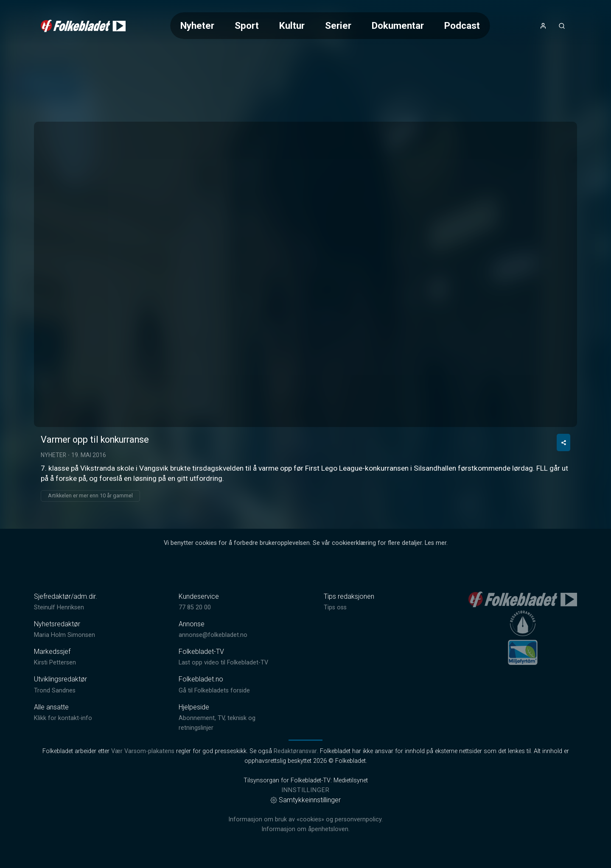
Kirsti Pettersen (55, 663)
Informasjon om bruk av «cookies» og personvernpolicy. (305, 819)
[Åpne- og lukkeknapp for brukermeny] (543, 26)
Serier (338, 25)
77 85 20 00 (195, 607)
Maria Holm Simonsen (64, 635)
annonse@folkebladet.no (213, 635)
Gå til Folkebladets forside (214, 691)
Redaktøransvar (295, 751)
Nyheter (197, 25)
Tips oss (335, 607)
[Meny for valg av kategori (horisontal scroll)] (330, 26)
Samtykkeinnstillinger (305, 800)
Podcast (462, 25)
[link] (83, 26)
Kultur (292, 25)
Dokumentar (398, 25)
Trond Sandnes (55, 691)
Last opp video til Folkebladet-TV (223, 663)
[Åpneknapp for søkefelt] (562, 26)
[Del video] (563, 442)
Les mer (436, 543)
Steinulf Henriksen (59, 607)
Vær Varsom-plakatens (143, 751)
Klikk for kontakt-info (63, 718)
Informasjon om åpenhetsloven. (305, 829)
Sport (247, 25)
